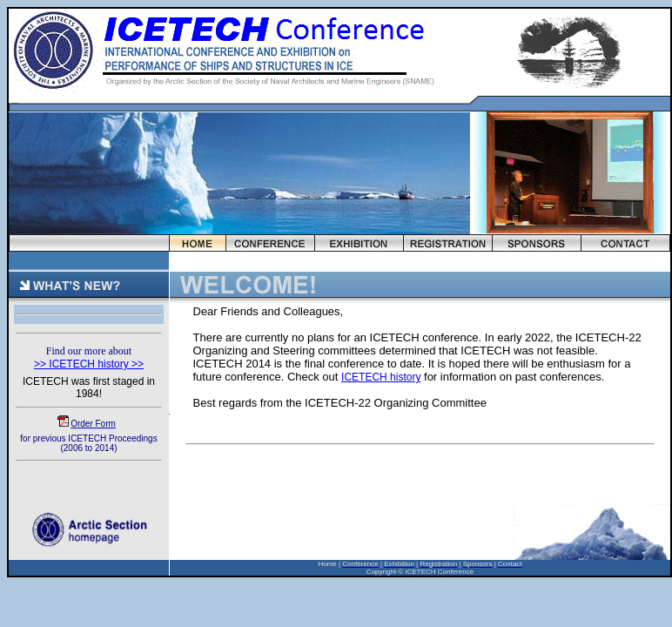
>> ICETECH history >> (89, 364)
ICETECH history (381, 377)
